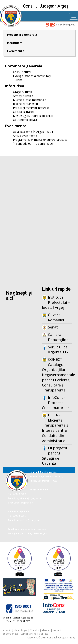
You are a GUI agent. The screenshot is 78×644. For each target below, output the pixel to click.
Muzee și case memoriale (30, 100)
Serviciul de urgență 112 (58, 350)
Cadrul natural (22, 72)
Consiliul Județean (40, 630)
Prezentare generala (22, 35)
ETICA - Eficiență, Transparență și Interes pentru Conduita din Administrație (56, 428)
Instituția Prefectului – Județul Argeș (56, 302)
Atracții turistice (23, 96)
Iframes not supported (39, 221)
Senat (53, 327)
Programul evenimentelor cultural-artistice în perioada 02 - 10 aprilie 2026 (40, 142)
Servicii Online (28, 634)
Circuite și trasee (24, 112)
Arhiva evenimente (25, 136)
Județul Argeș (20, 630)
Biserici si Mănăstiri (25, 104)
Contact (43, 634)
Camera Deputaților (58, 337)
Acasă (6, 630)
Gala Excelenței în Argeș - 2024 (33, 132)
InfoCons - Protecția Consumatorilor (56, 403)
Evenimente (16, 51)
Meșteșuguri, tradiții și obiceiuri (33, 116)
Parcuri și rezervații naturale (31, 108)
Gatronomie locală (25, 120)
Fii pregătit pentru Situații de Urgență (55, 456)
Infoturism (15, 43)
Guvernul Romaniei (56, 317)
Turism (17, 80)
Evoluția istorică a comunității (32, 76)
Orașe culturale (23, 92)
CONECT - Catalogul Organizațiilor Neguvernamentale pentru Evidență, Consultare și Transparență (57, 375)
